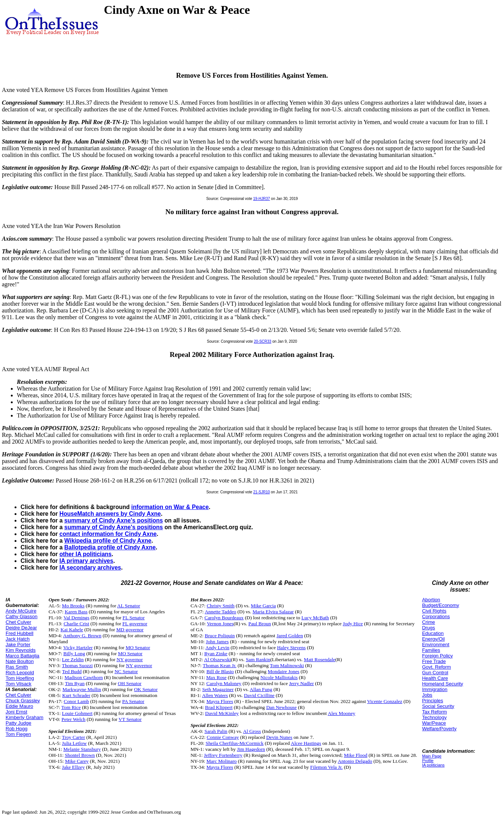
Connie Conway (223, 737)
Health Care (435, 678)
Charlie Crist (76, 624)
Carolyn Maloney (224, 683)
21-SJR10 (262, 492)
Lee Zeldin (73, 659)
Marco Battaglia (22, 656)
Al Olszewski (217, 659)
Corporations (436, 616)
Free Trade (434, 661)
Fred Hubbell (19, 633)
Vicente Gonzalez (384, 701)
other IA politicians (86, 554)
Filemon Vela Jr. (326, 767)
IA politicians (433, 765)
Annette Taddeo (220, 612)
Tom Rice (71, 707)
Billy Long (74, 653)
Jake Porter (18, 645)
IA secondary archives (90, 568)
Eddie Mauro (19, 706)
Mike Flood (355, 755)
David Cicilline (259, 695)
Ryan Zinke (216, 653)
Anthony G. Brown (82, 636)
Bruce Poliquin (220, 636)
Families (431, 650)
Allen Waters (215, 695)
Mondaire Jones (283, 671)
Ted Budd (72, 671)
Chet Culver (18, 622)
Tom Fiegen (18, 734)
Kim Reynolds (21, 650)
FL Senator (134, 618)
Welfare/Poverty (439, 729)
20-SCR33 (262, 341)
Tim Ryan (75, 683)
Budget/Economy (441, 605)
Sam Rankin (258, 659)
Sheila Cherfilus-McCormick (234, 743)
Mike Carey (77, 761)
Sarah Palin (216, 731)
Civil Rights (434, 611)
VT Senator (130, 719)
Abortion (431, 600)
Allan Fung (261, 689)
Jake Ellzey (73, 767)
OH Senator (129, 683)
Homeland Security (443, 684)
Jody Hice (353, 624)
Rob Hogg (17, 729)
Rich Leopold (20, 673)
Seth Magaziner (218, 689)
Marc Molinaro (221, 761)
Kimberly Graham (24, 717)
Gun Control (435, 673)
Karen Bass (76, 612)
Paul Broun (260, 624)
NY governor (130, 659)
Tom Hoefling (20, 678)
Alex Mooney (341, 713)
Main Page (432, 756)
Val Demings (76, 618)
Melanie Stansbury (82, 749)
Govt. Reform (437, 667)
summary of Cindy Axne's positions (114, 520)
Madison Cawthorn (84, 677)
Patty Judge (18, 723)
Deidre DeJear (21, 628)
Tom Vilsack (18, 684)
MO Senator (138, 648)
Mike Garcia (263, 606)
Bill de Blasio (220, 671)
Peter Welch (74, 719)
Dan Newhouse (281, 707)
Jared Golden (290, 636)
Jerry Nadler (302, 683)
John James (217, 642)
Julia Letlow (74, 743)
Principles (433, 701)
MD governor (130, 630)
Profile (428, 761)
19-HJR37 (262, 199)
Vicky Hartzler (78, 648)
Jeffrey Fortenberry (223, 755)
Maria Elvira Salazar (273, 612)
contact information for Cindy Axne (108, 534)
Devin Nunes (279, 737)
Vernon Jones (220, 624)
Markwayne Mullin (82, 689)
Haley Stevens (291, 648)
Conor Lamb (77, 701)
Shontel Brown (80, 755)
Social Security (438, 706)
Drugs (429, 628)
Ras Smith (17, 667)
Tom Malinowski (287, 665)
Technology (435, 717)
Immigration (435, 689)
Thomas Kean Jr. (220, 665)
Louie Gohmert (77, 713)
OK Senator (146, 689)
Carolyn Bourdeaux (224, 618)
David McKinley (222, 713)
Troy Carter (74, 737)
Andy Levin (217, 648)
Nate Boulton (20, 661)
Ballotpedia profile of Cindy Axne (110, 547)
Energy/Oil (434, 639)
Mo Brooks (73, 606)
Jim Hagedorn (251, 749)
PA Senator (133, 701)
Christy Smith (220, 606)
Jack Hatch (18, 639)
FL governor (135, 624)
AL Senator (129, 606)
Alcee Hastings (306, 743)
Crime (429, 622)
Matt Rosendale (319, 659)
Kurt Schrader (76, 695)
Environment (436, 645)
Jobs (427, 695)
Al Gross (252, 731)
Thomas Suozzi (78, 665)
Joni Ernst (16, 712)
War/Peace (434, 723)
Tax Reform (435, 712)
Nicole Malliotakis (279, 677)
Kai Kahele (72, 630)
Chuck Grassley (23, 701)
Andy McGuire (21, 611)
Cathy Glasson (21, 616)
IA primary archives (86, 561)
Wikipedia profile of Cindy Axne (108, 541)
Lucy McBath (315, 618)
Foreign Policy (437, 656)
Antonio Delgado (355, 761)
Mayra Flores (219, 701)
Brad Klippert (219, 707)
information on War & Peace (170, 507)
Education (433, 633)
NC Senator (126, 671)
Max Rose (216, 677)
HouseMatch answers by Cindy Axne (110, 514)
